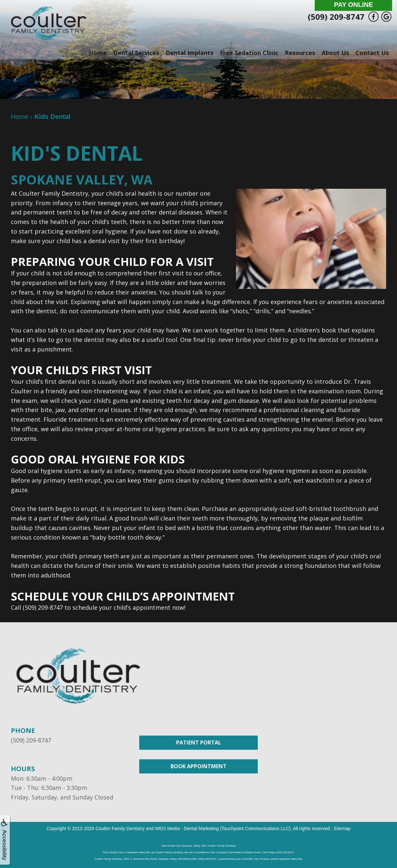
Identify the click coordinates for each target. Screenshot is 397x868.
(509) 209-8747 (336, 17)
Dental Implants (189, 53)
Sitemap (342, 828)
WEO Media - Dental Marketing (187, 828)
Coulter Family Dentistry (120, 828)
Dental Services (136, 53)
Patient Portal (199, 742)
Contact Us (372, 53)
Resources (300, 53)
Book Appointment (198, 766)
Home (98, 53)
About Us (335, 53)
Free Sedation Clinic (249, 53)
